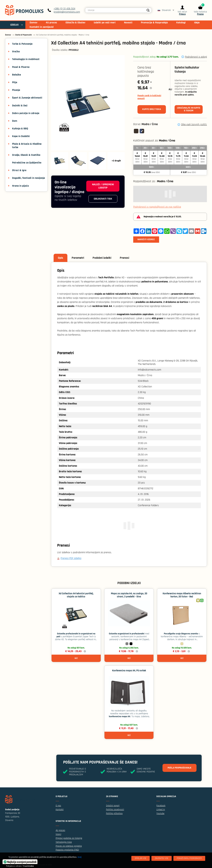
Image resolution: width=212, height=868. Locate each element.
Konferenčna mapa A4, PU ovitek (129, 671)
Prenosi (124, 258)
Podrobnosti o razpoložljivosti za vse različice (157, 207)
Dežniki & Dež (20, 106)
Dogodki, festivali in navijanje (28, 178)
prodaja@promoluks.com (67, 12)
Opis (60, 258)
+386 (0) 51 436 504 (64, 9)
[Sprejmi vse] (141, 858)
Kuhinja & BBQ (20, 129)
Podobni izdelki (102, 258)
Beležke (17, 75)
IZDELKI (14, 25)
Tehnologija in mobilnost (26, 59)
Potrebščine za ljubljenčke (27, 163)
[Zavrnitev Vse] (162, 858)
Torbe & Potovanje (22, 44)
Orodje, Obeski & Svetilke (26, 155)
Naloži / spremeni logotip (103, 186)
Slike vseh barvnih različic (194, 125)
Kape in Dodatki (21, 136)
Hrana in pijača (20, 186)
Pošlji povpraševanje (180, 768)
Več (76, 658)
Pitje (15, 82)
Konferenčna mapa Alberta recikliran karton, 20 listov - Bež (182, 595)
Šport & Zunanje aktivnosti (27, 98)
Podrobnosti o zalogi (196, 57)
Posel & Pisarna (21, 67)
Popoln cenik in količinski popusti (149, 97)
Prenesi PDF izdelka (71, 558)
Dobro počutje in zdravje (26, 113)
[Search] (148, 10)
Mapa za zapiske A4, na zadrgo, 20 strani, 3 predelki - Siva (129, 595)
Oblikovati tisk (103, 199)
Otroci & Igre (19, 170)
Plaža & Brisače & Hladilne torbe (27, 146)
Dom (15, 121)
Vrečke (16, 52)
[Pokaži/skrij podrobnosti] (189, 858)
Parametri (78, 258)
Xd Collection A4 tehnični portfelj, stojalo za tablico (76, 595)
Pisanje (16, 90)
